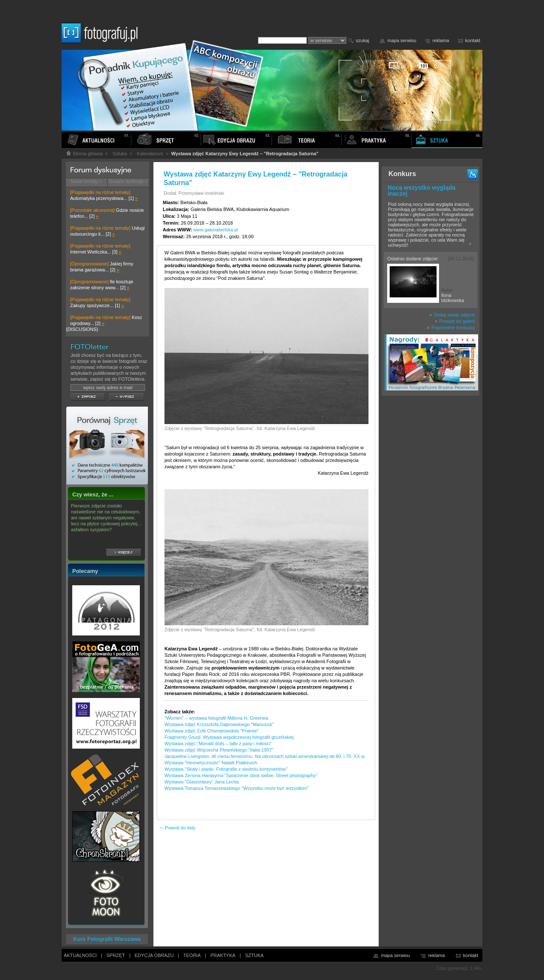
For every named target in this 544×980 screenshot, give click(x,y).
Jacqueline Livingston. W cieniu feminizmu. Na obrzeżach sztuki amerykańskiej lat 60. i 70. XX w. (265, 756)
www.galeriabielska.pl (216, 230)
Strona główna (84, 154)
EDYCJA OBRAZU (154, 955)
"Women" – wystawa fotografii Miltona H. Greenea (216, 718)
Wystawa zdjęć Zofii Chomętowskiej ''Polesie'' (212, 731)
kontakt (473, 40)
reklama (441, 40)
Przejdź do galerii (455, 321)
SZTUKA (254, 955)
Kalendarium (150, 154)
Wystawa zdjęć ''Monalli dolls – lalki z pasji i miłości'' (218, 744)
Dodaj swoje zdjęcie (452, 315)
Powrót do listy (177, 828)
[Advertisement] (431, 533)
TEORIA (192, 955)
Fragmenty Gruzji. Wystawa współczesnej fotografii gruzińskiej (229, 737)
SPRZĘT (116, 955)
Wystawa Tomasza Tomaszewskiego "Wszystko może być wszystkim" (237, 788)
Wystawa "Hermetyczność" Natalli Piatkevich (211, 763)
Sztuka (120, 154)
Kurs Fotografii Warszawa (107, 939)
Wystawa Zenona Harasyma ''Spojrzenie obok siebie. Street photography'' (241, 775)
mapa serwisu (402, 40)
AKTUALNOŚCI (80, 955)
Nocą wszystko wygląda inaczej (422, 191)
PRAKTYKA (223, 955)
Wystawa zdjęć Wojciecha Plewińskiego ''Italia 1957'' (219, 750)
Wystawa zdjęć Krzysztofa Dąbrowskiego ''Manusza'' (219, 724)
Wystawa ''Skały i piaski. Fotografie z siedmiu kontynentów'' (226, 769)
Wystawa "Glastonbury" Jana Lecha (202, 782)
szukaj (362, 40)
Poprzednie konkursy (451, 328)
